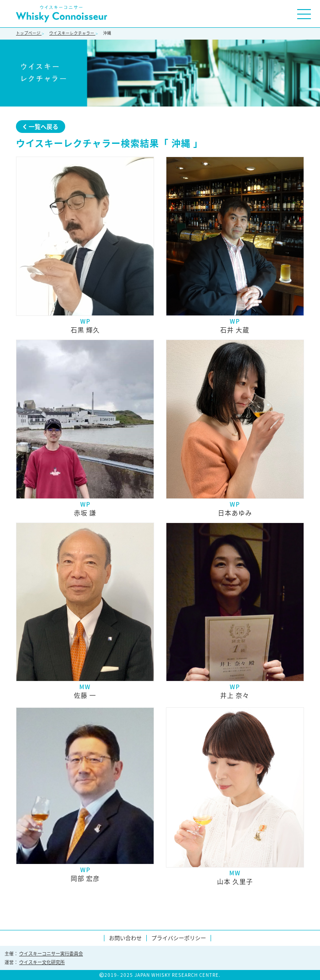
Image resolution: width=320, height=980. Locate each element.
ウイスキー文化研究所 (42, 962)
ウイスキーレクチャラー (72, 33)
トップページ (29, 33)
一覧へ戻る (41, 126)
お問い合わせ (125, 938)
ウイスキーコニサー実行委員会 (51, 953)
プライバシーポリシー (179, 938)
